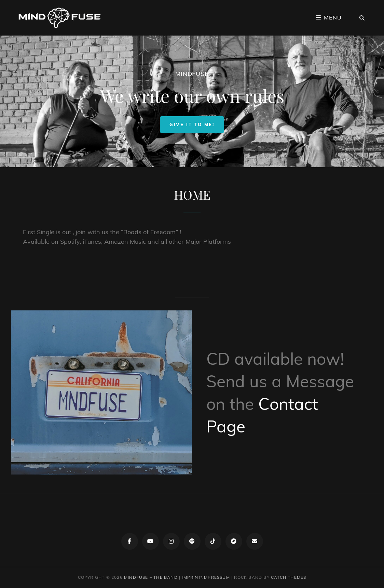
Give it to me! (197, 124)
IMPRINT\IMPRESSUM (206, 577)
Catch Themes (289, 577)
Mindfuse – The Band (151, 577)
